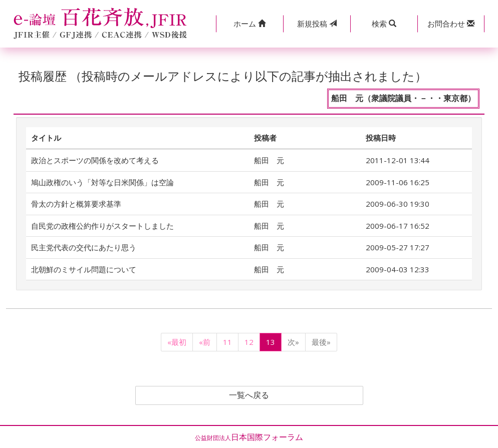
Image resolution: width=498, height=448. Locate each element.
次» (293, 342)
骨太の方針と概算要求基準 (76, 204)
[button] (250, 24)
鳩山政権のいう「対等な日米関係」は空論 (102, 182)
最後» (321, 342)
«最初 (177, 342)
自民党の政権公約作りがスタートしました (102, 226)
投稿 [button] (317, 24)
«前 (205, 342)
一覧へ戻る (249, 395)
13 (271, 342)
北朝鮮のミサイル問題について (84, 269)
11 (227, 342)
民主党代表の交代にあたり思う (84, 247)
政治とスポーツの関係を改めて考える (95, 160)
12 (249, 342)
